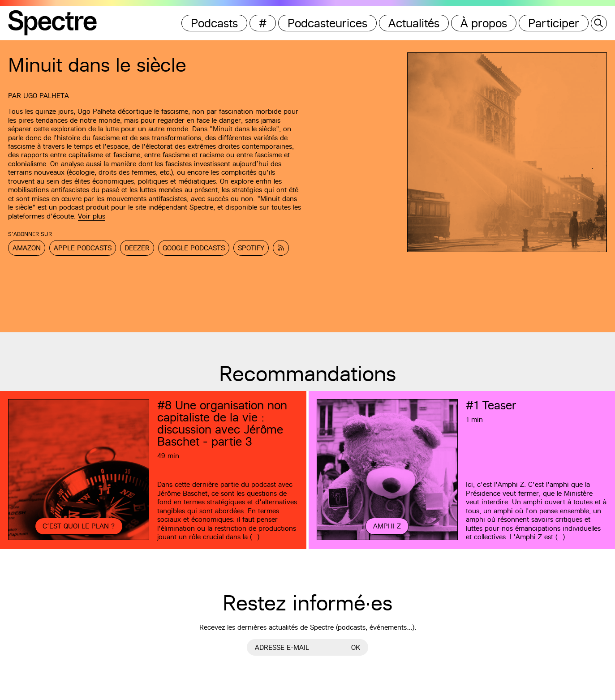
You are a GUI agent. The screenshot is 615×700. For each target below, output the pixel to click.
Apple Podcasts (83, 248)
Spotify (251, 248)
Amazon (27, 248)
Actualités (414, 23)
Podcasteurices (327, 23)
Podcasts (214, 23)
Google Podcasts (194, 248)
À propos (484, 23)
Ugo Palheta (46, 96)
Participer (554, 23)
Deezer (137, 248)
